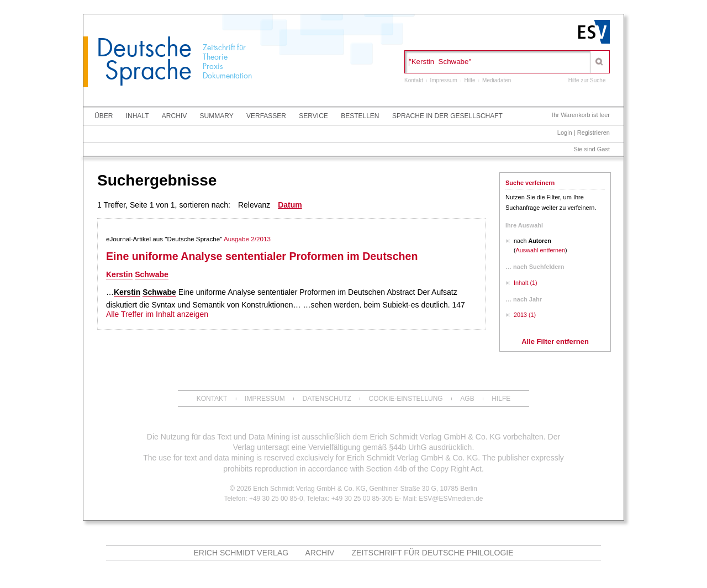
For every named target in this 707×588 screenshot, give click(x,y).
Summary (217, 116)
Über (104, 116)
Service (313, 116)
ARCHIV (320, 553)
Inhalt (138, 116)
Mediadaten (497, 80)
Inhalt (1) (526, 283)
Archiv (174, 116)
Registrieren (593, 133)
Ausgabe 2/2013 (247, 239)
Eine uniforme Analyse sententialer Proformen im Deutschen (262, 256)
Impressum (443, 80)
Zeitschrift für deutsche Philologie (433, 553)
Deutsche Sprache (144, 59)
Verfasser (266, 116)
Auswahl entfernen (540, 250)
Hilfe (470, 80)
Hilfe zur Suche (587, 80)
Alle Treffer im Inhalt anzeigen (157, 314)
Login (565, 133)
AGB (467, 399)
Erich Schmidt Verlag (241, 553)
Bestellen (360, 116)
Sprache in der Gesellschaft (447, 116)
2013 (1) (525, 315)
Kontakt (414, 80)
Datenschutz (326, 399)
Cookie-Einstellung (406, 399)
